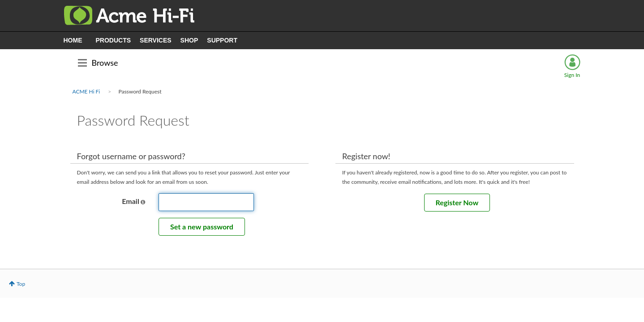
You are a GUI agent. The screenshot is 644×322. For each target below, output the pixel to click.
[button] (143, 202)
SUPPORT (222, 40)
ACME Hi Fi (86, 91)
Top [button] (21, 284)
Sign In (572, 75)
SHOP (189, 40)
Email (131, 201)
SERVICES (156, 40)
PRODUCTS (114, 40)
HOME (73, 40)
